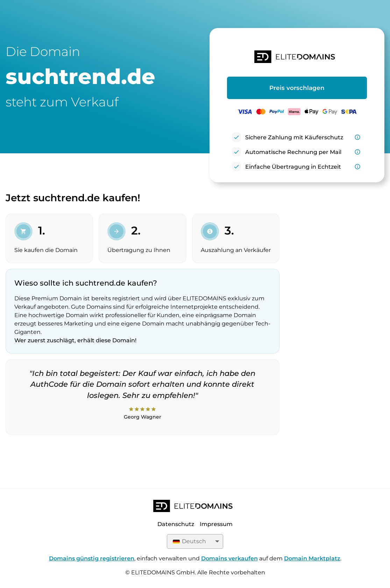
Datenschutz (176, 524)
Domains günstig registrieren (92, 558)
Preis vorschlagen (297, 88)
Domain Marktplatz (312, 558)
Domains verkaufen (229, 558)
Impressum (216, 524)
